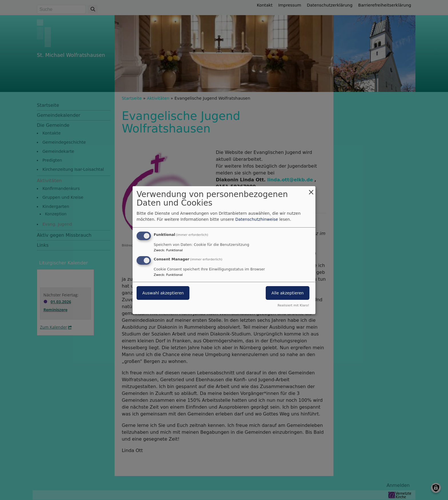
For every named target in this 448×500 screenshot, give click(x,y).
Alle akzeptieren (288, 293)
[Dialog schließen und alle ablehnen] (311, 189)
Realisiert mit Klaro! (293, 305)
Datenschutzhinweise (257, 219)
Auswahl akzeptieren (163, 293)
